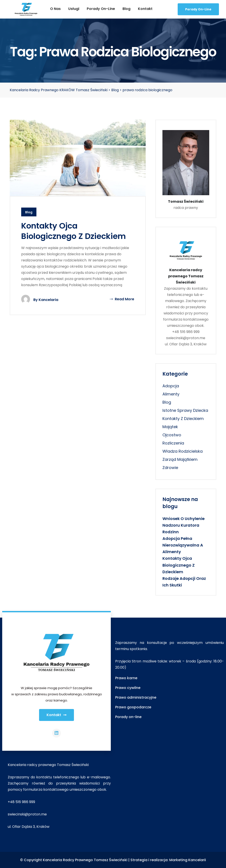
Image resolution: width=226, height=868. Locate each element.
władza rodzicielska (183, 451)
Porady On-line (198, 9)
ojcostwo (172, 435)
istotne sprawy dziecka (185, 410)
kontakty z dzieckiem (183, 419)
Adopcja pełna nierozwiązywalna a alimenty (183, 545)
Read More (122, 299)
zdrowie (170, 468)
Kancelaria (48, 300)
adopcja (171, 386)
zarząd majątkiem (180, 459)
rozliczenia (173, 443)
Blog (126, 9)
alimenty (171, 394)
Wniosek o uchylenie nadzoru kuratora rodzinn (184, 525)
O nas (55, 9)
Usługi (74, 9)
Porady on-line (101, 9)
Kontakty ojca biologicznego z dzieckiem (73, 231)
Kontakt (145, 9)
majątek (170, 427)
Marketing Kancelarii (188, 860)
